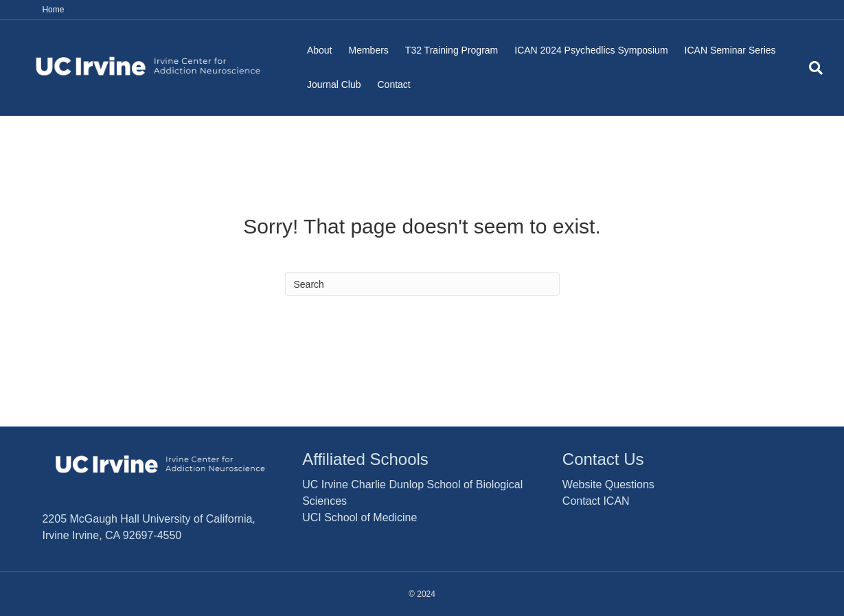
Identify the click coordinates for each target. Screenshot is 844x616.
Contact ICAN (596, 501)
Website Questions (608, 484)
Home (53, 10)
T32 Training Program (452, 50)
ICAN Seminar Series (730, 50)
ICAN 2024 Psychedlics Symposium (591, 50)
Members (368, 50)
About (320, 50)
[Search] (812, 68)
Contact (394, 84)
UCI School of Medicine (360, 517)
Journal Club (334, 84)
